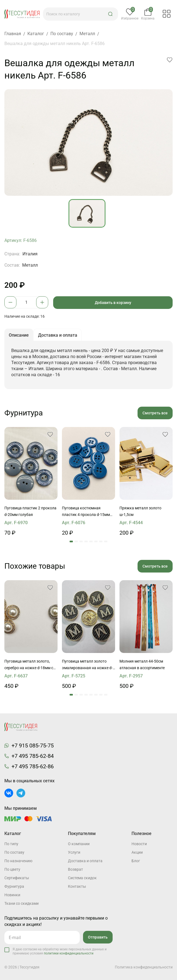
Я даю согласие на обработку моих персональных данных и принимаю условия (60, 951)
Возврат (75, 869)
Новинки (12, 895)
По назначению (18, 861)
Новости (139, 844)
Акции (137, 852)
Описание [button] (19, 335)
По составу (14, 852)
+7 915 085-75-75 (33, 746)
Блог (136, 861)
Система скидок (82, 878)
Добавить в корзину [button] (113, 303)
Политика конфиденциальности (144, 967)
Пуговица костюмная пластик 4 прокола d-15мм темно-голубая (86, 512)
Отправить (98, 937)
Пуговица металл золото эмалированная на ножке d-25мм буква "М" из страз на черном (87, 665)
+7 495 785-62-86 (33, 767)
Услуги (74, 852)
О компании (79, 844)
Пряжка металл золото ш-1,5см (140, 512)
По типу (11, 844)
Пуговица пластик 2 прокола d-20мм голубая (30, 512)
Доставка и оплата (85, 861)
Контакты (77, 886)
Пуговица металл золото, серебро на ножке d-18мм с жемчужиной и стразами (29, 665)
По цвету (12, 869)
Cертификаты (17, 878)
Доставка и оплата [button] (58, 335)
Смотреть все (155, 413)
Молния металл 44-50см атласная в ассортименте (142, 665)
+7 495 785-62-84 (33, 756)
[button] (110, 14)
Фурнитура (14, 886)
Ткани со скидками (22, 903)
